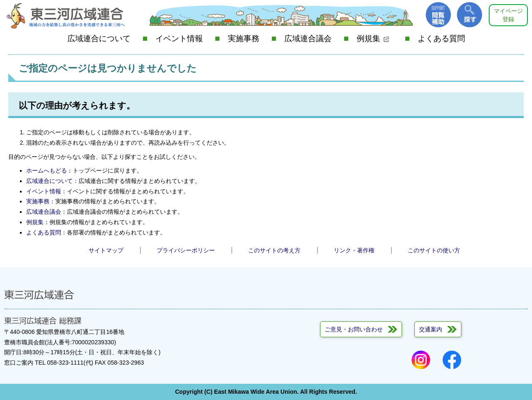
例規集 (373, 38)
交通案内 (431, 329)
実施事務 (244, 38)
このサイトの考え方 (274, 250)
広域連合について (99, 38)
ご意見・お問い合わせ (354, 329)
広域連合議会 (308, 38)
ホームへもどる (47, 170)
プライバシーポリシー (186, 250)
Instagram (421, 360)
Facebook (452, 360)
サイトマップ (106, 250)
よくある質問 (441, 38)
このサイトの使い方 (434, 250)
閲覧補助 (438, 15)
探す (469, 15)
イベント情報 (179, 38)
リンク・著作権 (354, 250)
